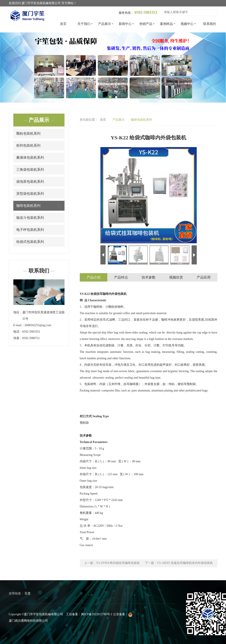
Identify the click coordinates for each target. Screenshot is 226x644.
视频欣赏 (176, 278)
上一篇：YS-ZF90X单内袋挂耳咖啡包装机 (112, 563)
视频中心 (187, 24)
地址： (18, 312)
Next (217, 67)
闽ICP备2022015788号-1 (97, 614)
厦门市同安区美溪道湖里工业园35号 (43, 316)
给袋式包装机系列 (30, 242)
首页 (63, 24)
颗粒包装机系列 (28, 133)
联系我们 (210, 24)
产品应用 (204, 278)
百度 (28, 593)
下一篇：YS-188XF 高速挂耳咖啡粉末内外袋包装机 (179, 563)
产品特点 (121, 278)
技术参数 (149, 278)
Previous (9, 67)
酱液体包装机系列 (30, 158)
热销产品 (146, 24)
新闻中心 (125, 24)
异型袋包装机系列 (30, 194)
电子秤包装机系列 (30, 230)
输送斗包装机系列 (30, 218)
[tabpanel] (113, 67)
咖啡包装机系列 (39, 206)
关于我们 (84, 24)
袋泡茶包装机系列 (30, 182)
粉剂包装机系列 (28, 145)
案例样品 (166, 24)
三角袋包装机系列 (30, 170)
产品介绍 (94, 278)
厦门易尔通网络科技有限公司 (28, 621)
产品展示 (105, 24)
